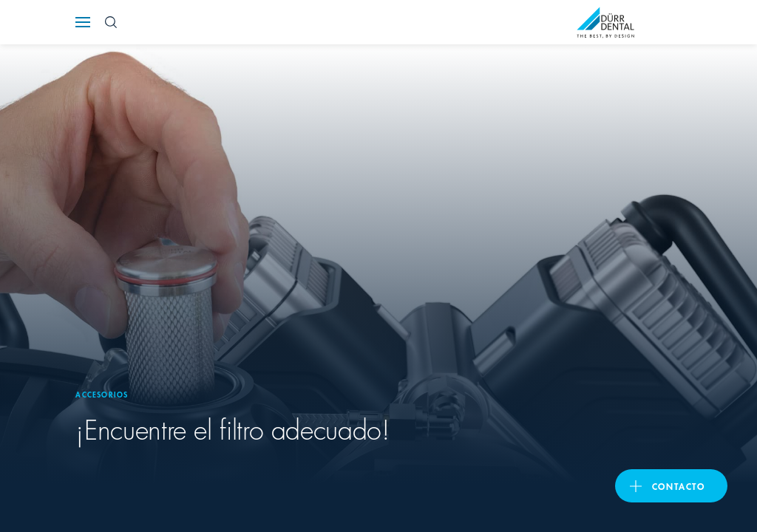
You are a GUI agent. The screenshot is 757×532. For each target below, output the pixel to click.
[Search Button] (111, 22)
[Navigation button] (83, 22)
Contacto (679, 486)
